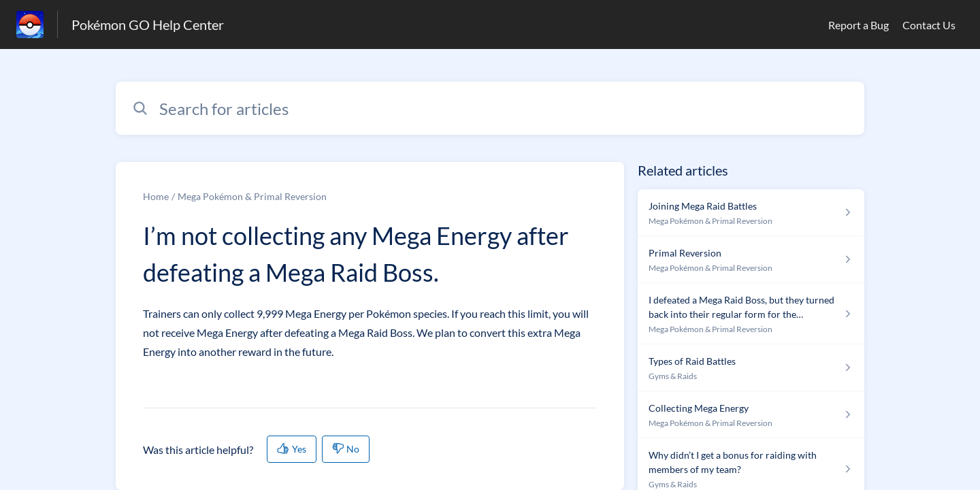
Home (156, 196)
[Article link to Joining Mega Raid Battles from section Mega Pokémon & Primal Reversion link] (751, 213)
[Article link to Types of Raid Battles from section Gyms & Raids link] (751, 368)
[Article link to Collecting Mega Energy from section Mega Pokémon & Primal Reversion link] (751, 415)
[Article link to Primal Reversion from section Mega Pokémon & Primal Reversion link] (751, 260)
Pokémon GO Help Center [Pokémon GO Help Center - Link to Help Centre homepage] (148, 24)
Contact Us (929, 25)
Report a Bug (859, 25)
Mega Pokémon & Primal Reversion (252, 196)
